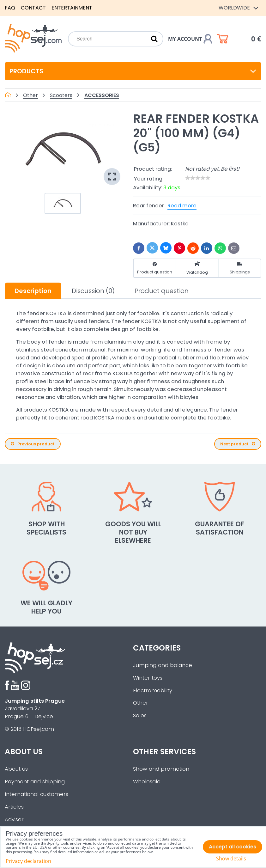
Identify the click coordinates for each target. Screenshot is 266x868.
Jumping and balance (163, 665)
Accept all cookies (233, 847)
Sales (140, 715)
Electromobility (153, 691)
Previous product (33, 444)
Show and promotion (161, 769)
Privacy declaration (28, 861)
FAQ (10, 8)
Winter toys (148, 678)
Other (141, 703)
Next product (238, 444)
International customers (36, 794)
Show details (231, 859)
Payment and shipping (35, 782)
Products (133, 71)
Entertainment (72, 8)
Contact (33, 8)
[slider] (198, 178)
